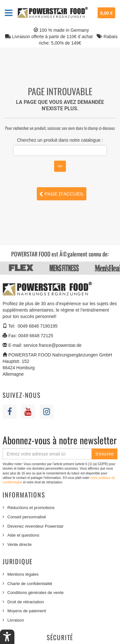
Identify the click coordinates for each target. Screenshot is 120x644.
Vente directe (20, 544)
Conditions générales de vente (36, 593)
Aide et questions (23, 535)
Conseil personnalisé (27, 517)
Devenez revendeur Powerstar (36, 526)
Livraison (16, 620)
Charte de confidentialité (30, 584)
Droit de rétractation (26, 602)
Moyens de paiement (27, 611)
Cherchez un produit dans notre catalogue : (60, 140)
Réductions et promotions (31, 508)
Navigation (9, 13)
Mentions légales (23, 574)
